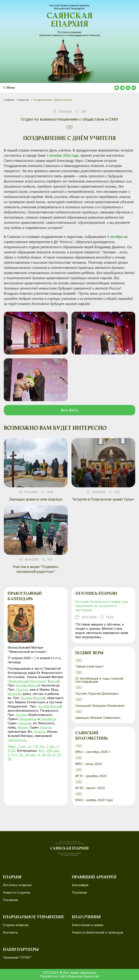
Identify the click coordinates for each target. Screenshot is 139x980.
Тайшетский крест (90, 666)
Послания (10, 900)
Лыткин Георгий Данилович (97, 694)
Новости (24, 100)
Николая (25, 723)
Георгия (22, 690)
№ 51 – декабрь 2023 (91, 776)
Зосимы (27, 698)
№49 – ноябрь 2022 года (94, 800)
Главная (9, 100)
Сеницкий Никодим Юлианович (100, 706)
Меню (11, 88)
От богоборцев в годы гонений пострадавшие (99, 680)
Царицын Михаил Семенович (98, 718)
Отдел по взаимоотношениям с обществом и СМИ (70, 119)
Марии (23, 727)
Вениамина (28, 719)
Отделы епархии (16, 925)
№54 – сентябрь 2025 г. (93, 752)
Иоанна (46, 727)
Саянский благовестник (92, 736)
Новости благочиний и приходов (98, 933)
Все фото (69, 410)
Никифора (48, 719)
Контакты (10, 933)
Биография (80, 885)
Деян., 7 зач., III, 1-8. (23, 746)
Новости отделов (17, 893)
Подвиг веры (89, 653)
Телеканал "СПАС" (17, 958)
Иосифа (22, 685)
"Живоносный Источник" (27, 681)
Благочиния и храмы (88, 925)
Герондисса (17, 740)
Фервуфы (15, 694)
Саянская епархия (70, 21)
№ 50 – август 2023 (90, 788)
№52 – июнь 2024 (89, 764)
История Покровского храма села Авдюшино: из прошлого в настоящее (102, 606)
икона (54, 681)
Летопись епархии (96, 594)
